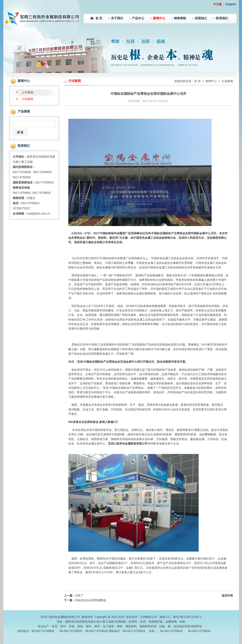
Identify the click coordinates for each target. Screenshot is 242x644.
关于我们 (116, 18)
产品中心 (137, 18)
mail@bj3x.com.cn (38, 214)
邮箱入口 (165, 617)
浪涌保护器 (156, 622)
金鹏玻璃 (171, 622)
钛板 (182, 622)
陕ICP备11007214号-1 (187, 617)
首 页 (96, 18)
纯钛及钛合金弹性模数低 (91, 600)
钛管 (143, 622)
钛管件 (133, 622)
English (231, 4)
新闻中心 (158, 18)
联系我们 (221, 18)
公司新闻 (28, 92)
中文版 (217, 4)
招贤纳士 (200, 18)
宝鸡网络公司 (149, 617)
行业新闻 (28, 99)
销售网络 (179, 18)
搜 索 (20, 132)
